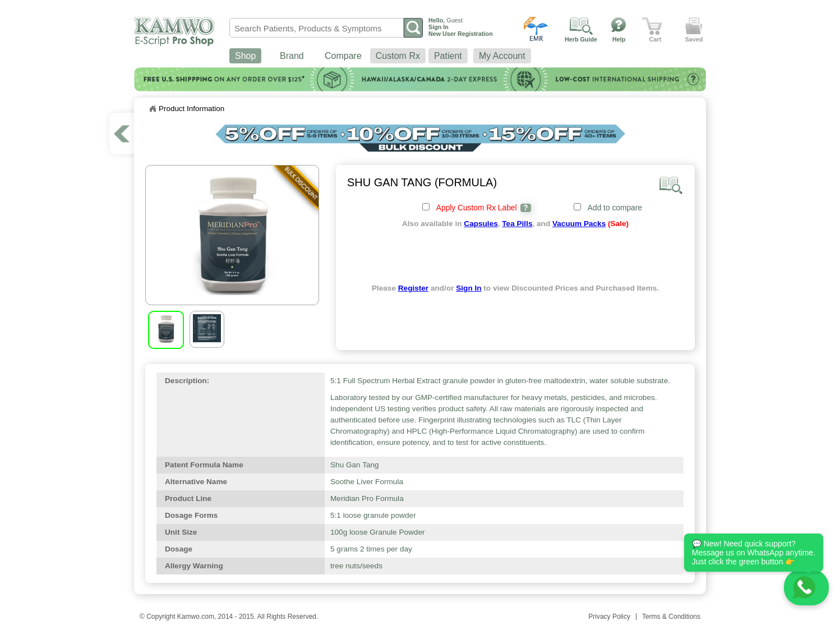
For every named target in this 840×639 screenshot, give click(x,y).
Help (619, 39)
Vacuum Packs (579, 224)
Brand (292, 56)
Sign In (469, 288)
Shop (245, 56)
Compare (343, 56)
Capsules (481, 224)
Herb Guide (581, 39)
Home (153, 109)
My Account (502, 56)
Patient (448, 56)
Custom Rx (398, 56)
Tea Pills (517, 224)
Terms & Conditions (671, 617)
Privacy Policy (609, 617)
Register (413, 288)
